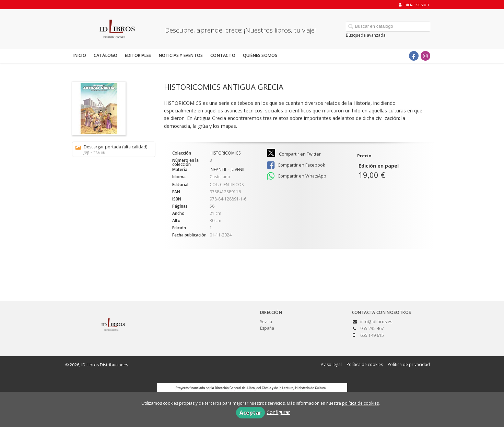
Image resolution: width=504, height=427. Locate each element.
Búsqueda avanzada (366, 35)
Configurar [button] (278, 412)
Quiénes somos (260, 55)
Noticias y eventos (181, 55)
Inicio (80, 55)
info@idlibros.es (376, 322)
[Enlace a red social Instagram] (425, 56)
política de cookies (360, 403)
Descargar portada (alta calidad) (111, 149)
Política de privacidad (409, 364)
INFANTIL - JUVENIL (227, 169)
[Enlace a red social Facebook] (414, 56)
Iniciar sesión (414, 5)
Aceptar (250, 413)
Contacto (223, 55)
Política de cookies (365, 364)
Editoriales (138, 55)
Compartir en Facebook (296, 165)
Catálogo (106, 55)
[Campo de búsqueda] (388, 27)
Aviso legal (331, 364)
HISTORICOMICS (225, 153)
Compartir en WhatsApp (297, 176)
